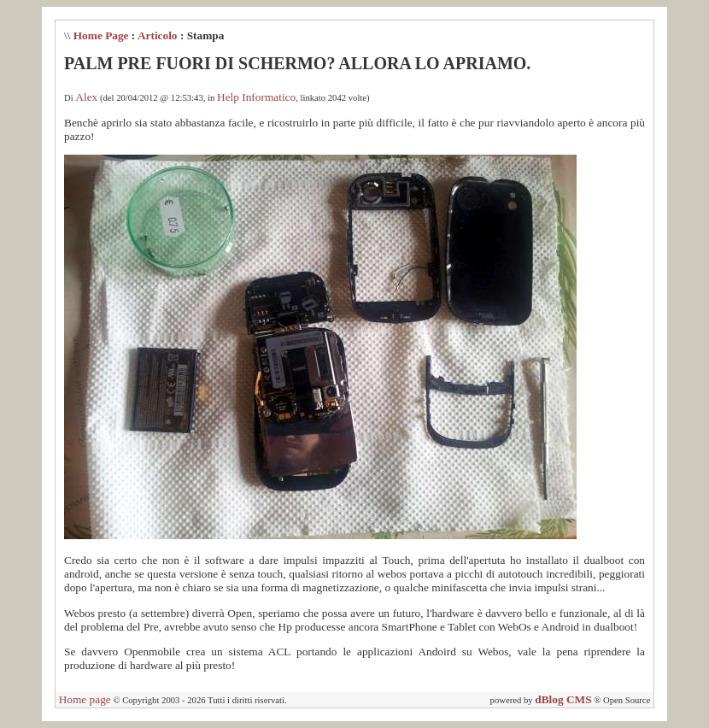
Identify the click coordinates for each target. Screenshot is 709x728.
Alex (86, 97)
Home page (85, 699)
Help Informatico (256, 97)
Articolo (158, 35)
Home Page (101, 35)
